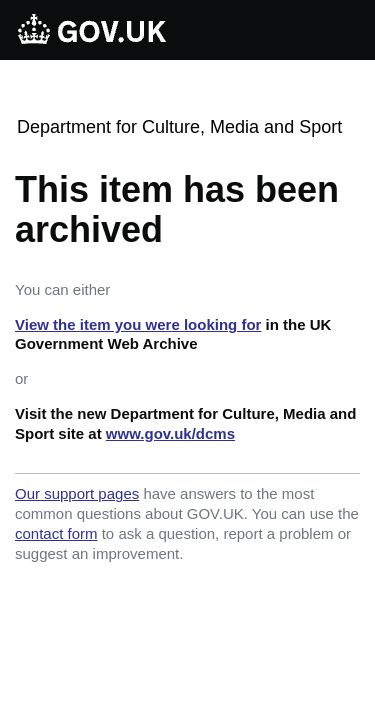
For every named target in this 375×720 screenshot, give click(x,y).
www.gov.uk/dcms (170, 433)
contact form (56, 533)
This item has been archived (177, 209)
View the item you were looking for (138, 324)
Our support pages (77, 493)
